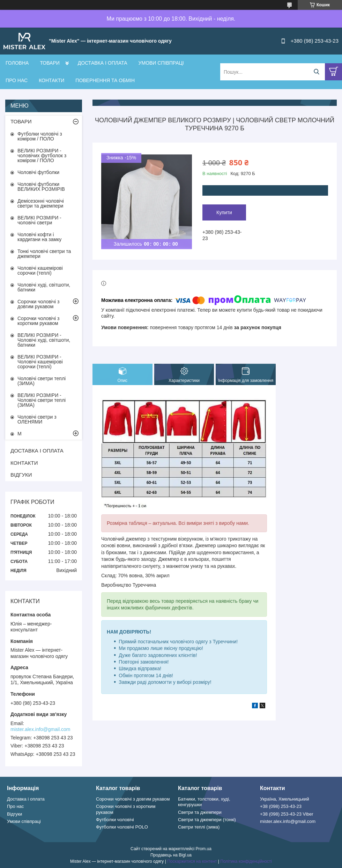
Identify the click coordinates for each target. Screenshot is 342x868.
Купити (224, 212)
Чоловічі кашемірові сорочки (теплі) (40, 270)
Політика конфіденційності (246, 861)
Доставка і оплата (26, 799)
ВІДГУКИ (21, 475)
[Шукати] (316, 72)
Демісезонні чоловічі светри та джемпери (41, 203)
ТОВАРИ (50, 63)
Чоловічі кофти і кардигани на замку (39, 237)
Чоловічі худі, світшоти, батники (44, 287)
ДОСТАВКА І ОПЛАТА (103, 63)
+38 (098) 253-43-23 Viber (287, 814)
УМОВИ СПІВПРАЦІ (161, 63)
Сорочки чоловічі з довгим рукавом (38, 304)
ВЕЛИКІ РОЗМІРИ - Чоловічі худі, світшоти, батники (44, 340)
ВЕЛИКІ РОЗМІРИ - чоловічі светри (39, 220)
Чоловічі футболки (38, 172)
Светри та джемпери (200, 812)
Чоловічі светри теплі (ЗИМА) (42, 381)
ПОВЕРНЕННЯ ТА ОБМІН (105, 80)
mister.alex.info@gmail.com (40, 729)
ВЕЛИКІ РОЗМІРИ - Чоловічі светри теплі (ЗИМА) (42, 400)
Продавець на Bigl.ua (171, 855)
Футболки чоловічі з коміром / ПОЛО (40, 136)
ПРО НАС (17, 80)
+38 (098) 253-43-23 (281, 806)
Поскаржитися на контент (192, 861)
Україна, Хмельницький (285, 799)
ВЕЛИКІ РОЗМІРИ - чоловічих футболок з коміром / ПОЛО (42, 155)
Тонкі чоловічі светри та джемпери (44, 254)
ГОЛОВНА (17, 63)
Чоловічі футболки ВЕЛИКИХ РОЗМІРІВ (41, 187)
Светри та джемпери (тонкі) (207, 820)
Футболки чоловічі (115, 820)
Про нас (15, 806)
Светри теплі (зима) (199, 827)
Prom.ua (204, 849)
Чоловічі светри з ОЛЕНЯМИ (37, 419)
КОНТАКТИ (51, 80)
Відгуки (14, 814)
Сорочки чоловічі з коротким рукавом (38, 321)
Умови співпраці (24, 821)
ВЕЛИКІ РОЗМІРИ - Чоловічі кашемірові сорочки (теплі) (40, 362)
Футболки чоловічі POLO (122, 827)
